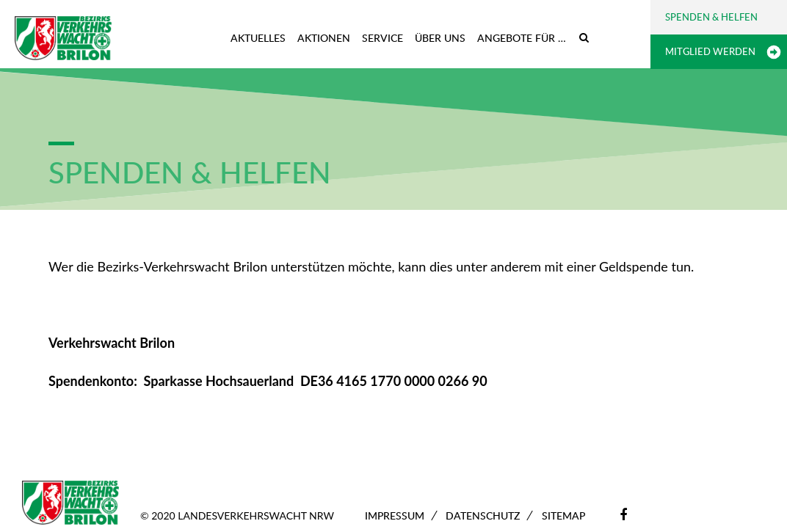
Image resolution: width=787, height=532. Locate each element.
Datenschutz (483, 515)
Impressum (395, 515)
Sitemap (563, 515)
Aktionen (324, 38)
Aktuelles (258, 38)
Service (382, 38)
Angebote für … (522, 38)
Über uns (440, 38)
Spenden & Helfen (711, 17)
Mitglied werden (710, 51)
